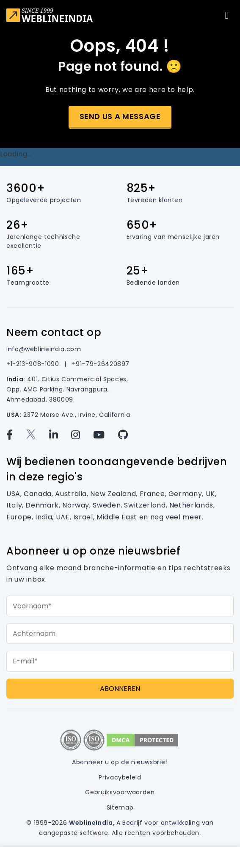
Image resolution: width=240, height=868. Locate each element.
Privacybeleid (120, 777)
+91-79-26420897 (101, 364)
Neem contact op (54, 332)
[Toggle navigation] (227, 15)
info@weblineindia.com (44, 349)
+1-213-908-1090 (34, 364)
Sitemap (120, 807)
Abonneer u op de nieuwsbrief (120, 762)
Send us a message (120, 116)
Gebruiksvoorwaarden (120, 792)
